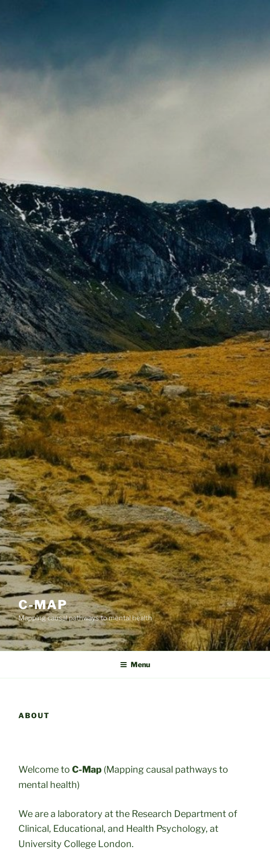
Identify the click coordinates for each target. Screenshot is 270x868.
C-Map (43, 605)
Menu (135, 664)
